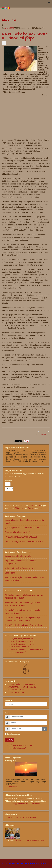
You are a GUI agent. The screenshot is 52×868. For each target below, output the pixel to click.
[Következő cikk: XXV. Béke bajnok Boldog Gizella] (43, 434)
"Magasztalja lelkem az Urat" (17, 532)
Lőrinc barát (10, 573)
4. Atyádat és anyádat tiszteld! (21, 639)
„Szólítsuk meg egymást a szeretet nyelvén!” (24, 541)
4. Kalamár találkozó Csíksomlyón (20, 568)
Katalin (32, 506)
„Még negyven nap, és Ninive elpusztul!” (22, 528)
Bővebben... (13, 787)
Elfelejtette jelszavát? (18, 748)
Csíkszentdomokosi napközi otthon (30, 840)
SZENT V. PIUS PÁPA (16, 690)
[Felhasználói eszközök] (4, 43)
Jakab (22, 508)
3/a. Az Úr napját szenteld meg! (22, 644)
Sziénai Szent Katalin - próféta (18, 556)
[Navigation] (49, 3)
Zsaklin (31, 508)
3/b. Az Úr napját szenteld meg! (22, 641)
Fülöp (17, 508)
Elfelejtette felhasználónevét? (21, 745)
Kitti (39, 506)
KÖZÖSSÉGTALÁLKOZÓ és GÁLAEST (21, 537)
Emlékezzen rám (14, 734)
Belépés (10, 740)
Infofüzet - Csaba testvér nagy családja (20, 817)
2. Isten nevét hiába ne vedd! (21, 647)
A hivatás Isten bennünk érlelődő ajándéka (23, 625)
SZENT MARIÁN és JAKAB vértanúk (22, 684)
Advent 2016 (9, 28)
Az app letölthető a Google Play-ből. (26, 804)
